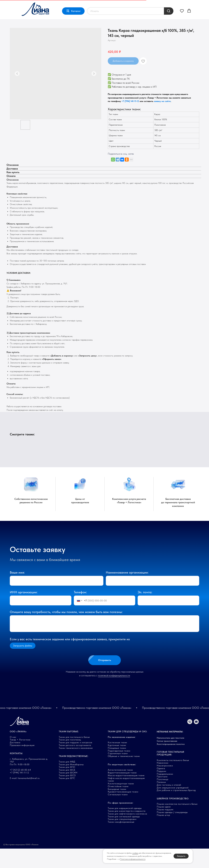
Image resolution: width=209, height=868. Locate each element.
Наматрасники (165, 785)
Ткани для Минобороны (71, 784)
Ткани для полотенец (70, 759)
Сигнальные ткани (118, 814)
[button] (182, 19)
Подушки (161, 791)
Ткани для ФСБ (67, 789)
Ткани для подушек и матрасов (75, 762)
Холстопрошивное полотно (171, 763)
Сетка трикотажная (167, 760)
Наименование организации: (127, 592)
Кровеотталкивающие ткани (123, 811)
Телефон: (80, 612)
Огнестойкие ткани (118, 806)
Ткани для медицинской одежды (125, 828)
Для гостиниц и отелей (169, 804)
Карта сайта (45, 864)
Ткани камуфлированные (121, 841)
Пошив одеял (164, 826)
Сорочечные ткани (118, 773)
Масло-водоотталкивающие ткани (126, 795)
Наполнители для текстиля (170, 757)
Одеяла (161, 788)
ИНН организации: (24, 612)
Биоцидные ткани (117, 808)
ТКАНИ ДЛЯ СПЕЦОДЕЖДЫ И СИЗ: (127, 751)
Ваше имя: (17, 592)
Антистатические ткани (120, 789)
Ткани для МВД (67, 781)
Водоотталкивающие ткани (122, 792)
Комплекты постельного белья (173, 780)
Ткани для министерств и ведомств (127, 830)
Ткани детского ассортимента (75, 765)
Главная (14, 4)
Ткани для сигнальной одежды (124, 836)
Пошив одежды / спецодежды (172, 832)
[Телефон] (190, 743)
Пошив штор (163, 834)
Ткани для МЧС (67, 787)
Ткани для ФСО (67, 795)
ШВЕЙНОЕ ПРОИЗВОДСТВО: (173, 818)
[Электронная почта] (196, 743)
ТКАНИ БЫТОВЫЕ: (69, 751)
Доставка (53, 4)
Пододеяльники (165, 793)
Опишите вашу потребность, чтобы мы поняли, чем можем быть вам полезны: (66, 631)
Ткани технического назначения (76, 767)
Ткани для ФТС (67, 798)
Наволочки (163, 782)
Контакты (79, 4)
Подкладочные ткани (119, 770)
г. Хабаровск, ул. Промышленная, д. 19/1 (138, 4)
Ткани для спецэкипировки (122, 839)
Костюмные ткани (117, 762)
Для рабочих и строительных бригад (176, 810)
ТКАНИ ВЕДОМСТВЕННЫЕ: (73, 776)
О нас (66, 4)
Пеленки (161, 801)
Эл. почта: (145, 612)
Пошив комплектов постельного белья (177, 823)
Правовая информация (22, 765)
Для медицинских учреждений (173, 807)
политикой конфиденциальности (114, 695)
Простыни (162, 796)
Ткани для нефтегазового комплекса (127, 833)
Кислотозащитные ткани (121, 803)
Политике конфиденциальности (133, 859)
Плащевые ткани (117, 767)
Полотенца (163, 799)
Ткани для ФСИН (68, 792)
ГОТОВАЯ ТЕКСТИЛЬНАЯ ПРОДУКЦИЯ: (170, 773)
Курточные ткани (117, 765)
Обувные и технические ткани (124, 776)
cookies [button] (135, 853)
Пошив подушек (165, 829)
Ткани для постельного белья (74, 756)
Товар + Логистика (33, 4)
